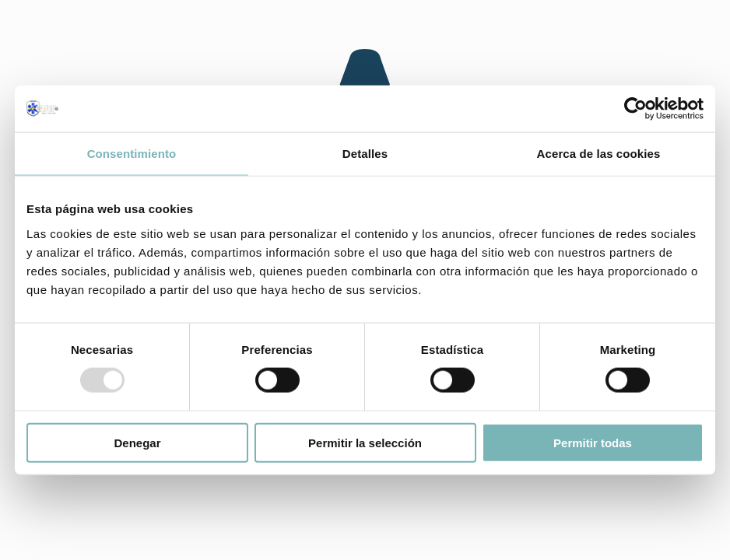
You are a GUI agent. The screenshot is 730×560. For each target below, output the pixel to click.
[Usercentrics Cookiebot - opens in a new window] (635, 109)
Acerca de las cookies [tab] (599, 154)
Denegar (137, 442)
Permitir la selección (365, 442)
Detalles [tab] (365, 154)
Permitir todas (593, 442)
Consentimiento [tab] (132, 154)
